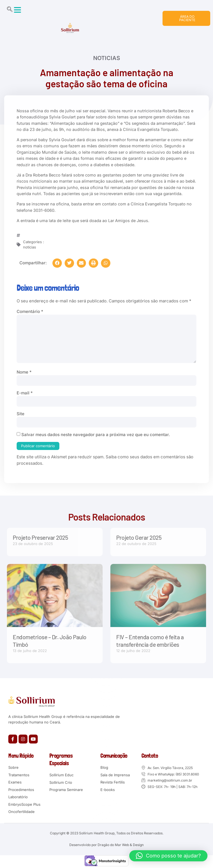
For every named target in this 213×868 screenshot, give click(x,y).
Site (21, 414)
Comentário (30, 311)
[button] (17, 10)
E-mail (25, 393)
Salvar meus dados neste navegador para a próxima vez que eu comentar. (96, 435)
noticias (107, 58)
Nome (24, 372)
